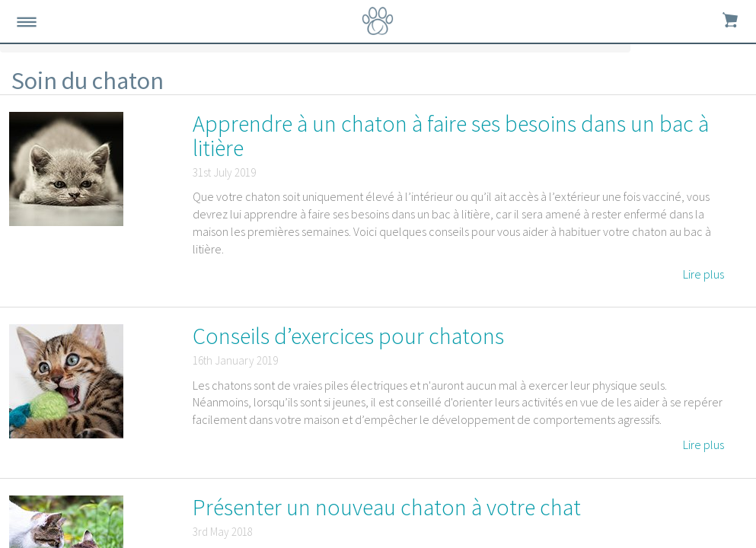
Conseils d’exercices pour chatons (348, 336)
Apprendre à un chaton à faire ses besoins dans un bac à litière (451, 135)
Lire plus (703, 274)
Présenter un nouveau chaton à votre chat (387, 507)
